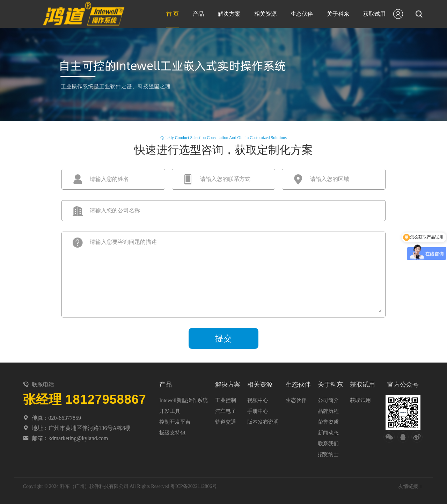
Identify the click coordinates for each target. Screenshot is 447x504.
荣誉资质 (328, 422)
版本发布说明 (263, 422)
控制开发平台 (175, 422)
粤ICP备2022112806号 (194, 486)
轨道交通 (226, 422)
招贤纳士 (328, 454)
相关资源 (265, 14)
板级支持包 (172, 433)
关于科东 (338, 14)
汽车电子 (226, 411)
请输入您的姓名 (109, 179)
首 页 (173, 14)
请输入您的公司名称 (115, 210)
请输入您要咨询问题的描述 (123, 242)
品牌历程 (328, 411)
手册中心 (258, 411)
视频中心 (258, 400)
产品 (198, 14)
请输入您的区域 (330, 179)
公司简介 (328, 400)
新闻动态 (328, 433)
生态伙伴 (302, 14)
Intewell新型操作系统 (184, 400)
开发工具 (170, 411)
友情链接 (408, 486)
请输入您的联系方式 (225, 179)
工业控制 (226, 400)
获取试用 (374, 14)
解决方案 (229, 14)
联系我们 (328, 444)
